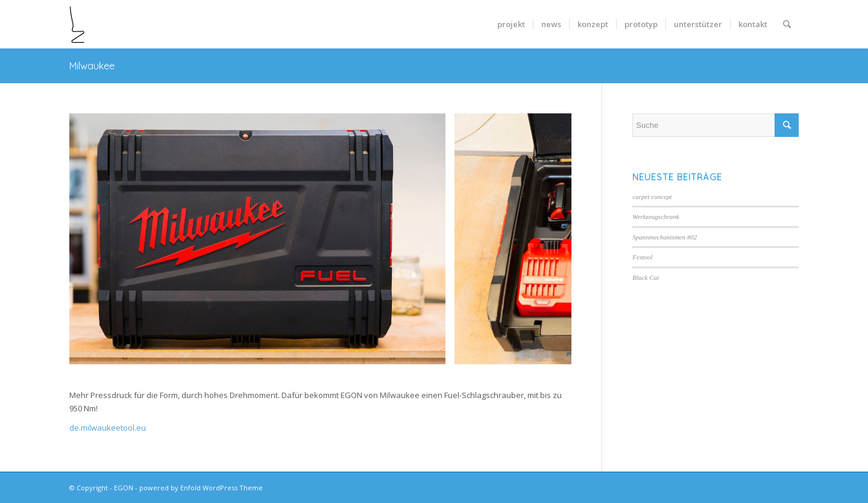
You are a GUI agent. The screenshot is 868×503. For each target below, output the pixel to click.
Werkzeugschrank (656, 217)
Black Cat (646, 277)
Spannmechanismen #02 (665, 237)
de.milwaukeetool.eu (108, 428)
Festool (642, 257)
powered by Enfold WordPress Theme (201, 488)
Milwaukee (92, 66)
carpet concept (652, 197)
